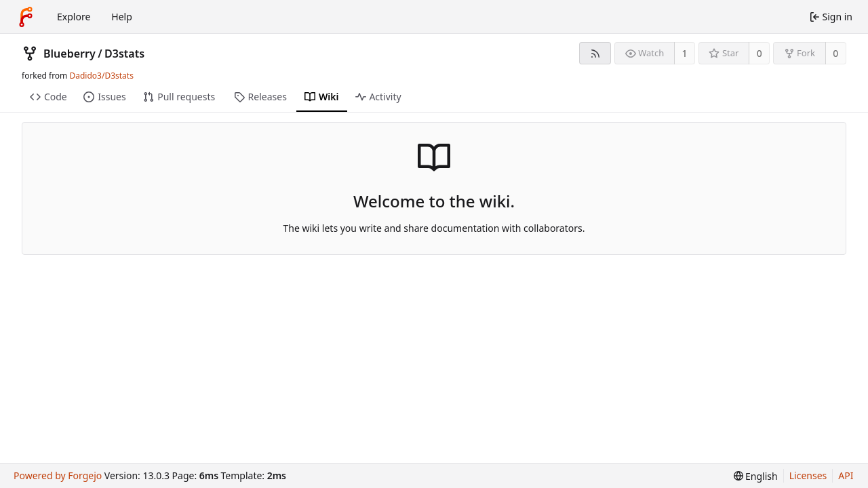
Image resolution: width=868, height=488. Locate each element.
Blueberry (70, 54)
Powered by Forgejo (58, 475)
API (846, 475)
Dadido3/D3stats (101, 76)
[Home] (26, 17)
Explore (74, 17)
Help (122, 17)
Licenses (808, 475)
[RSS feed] (595, 53)
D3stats (124, 54)
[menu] (756, 476)
